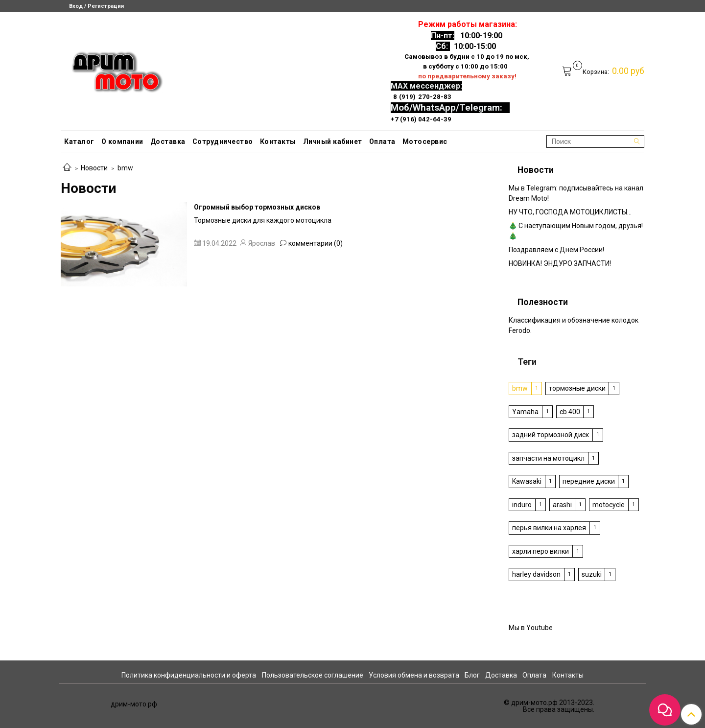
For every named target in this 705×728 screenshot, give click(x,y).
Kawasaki (527, 481)
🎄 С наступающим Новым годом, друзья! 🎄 (576, 231)
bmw (520, 388)
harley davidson (536, 574)
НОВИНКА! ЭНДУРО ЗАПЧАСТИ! (560, 263)
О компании (122, 141)
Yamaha (525, 412)
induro (522, 505)
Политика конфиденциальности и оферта (189, 675)
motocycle (609, 505)
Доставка (168, 141)
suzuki (592, 574)
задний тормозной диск (551, 435)
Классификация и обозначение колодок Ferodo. (574, 325)
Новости (94, 168)
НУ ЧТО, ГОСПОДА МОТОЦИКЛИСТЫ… (570, 212)
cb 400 (570, 412)
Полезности (543, 302)
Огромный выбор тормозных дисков (257, 207)
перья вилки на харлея (549, 528)
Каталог (79, 141)
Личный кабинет (333, 141)
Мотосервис (425, 141)
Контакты (278, 141)
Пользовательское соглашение (313, 675)
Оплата (382, 141)
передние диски (589, 481)
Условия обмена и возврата (414, 675)
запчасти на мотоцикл (548, 458)
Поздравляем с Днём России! (556, 250)
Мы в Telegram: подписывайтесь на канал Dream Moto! (576, 193)
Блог (472, 675)
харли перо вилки (540, 551)
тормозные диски (577, 388)
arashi (562, 505)
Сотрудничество (223, 141)
